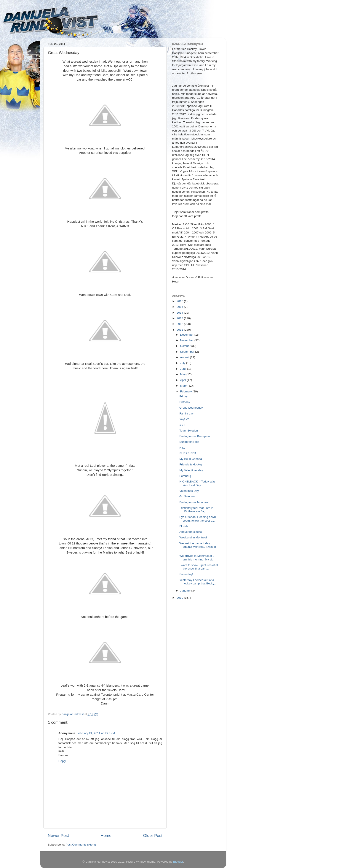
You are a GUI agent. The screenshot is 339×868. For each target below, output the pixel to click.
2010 (180, 598)
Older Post (153, 835)
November (187, 340)
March (185, 386)
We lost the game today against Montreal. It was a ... (198, 547)
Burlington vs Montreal (194, 502)
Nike (182, 448)
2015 (180, 307)
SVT (182, 425)
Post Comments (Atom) (81, 845)
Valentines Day (189, 491)
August (185, 357)
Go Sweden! (187, 496)
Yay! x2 (184, 419)
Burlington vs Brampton (195, 436)
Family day (186, 413)
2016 (180, 301)
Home (106, 835)
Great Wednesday (191, 408)
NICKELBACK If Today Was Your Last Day (197, 483)
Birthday (185, 402)
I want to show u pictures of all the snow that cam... (199, 567)
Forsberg (185, 476)
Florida (184, 526)
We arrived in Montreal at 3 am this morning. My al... (197, 558)
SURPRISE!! (188, 453)
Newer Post (58, 835)
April (183, 380)
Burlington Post (189, 442)
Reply (62, 761)
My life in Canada (191, 459)
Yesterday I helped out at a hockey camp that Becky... (198, 582)
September (188, 352)
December (187, 335)
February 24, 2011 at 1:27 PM (96, 733)
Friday (184, 396)
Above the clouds (191, 532)
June (184, 369)
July (183, 363)
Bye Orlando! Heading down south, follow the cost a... (198, 519)
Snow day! (186, 574)
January (186, 591)
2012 (180, 324)
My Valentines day (191, 470)
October (186, 346)
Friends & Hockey (191, 464)
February (186, 391)
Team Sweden (189, 431)
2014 (180, 313)
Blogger (178, 862)
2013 (180, 318)
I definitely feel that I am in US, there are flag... (196, 510)
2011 (180, 330)
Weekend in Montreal (193, 537)
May (183, 374)
